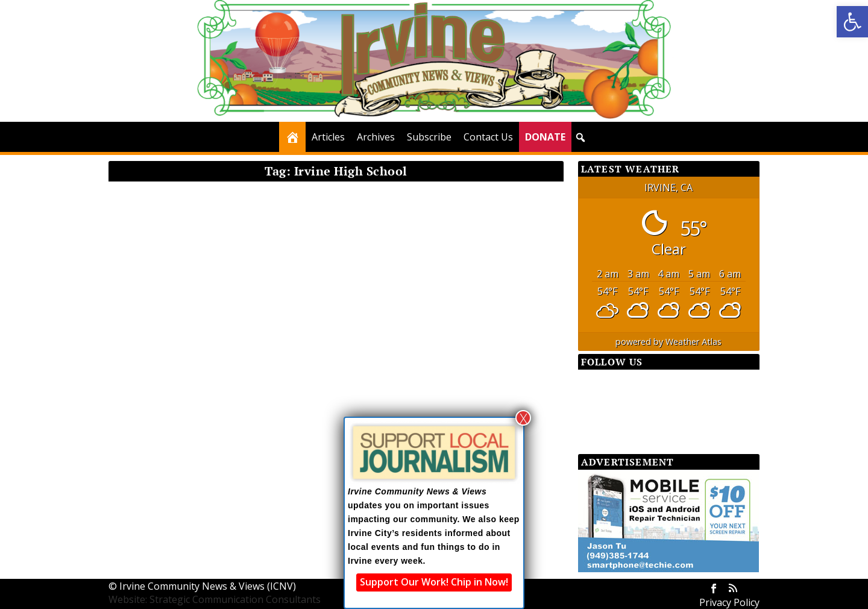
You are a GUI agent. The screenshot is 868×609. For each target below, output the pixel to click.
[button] (852, 22)
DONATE (545, 137)
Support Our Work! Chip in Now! (434, 582)
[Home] (292, 137)
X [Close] (524, 418)
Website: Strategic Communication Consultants (215, 599)
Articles (328, 137)
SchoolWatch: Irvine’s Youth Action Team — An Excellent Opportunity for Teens (213, 352)
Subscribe (429, 137)
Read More (155, 450)
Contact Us (488, 137)
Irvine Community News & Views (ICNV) (208, 586)
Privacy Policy (729, 602)
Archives (376, 137)
